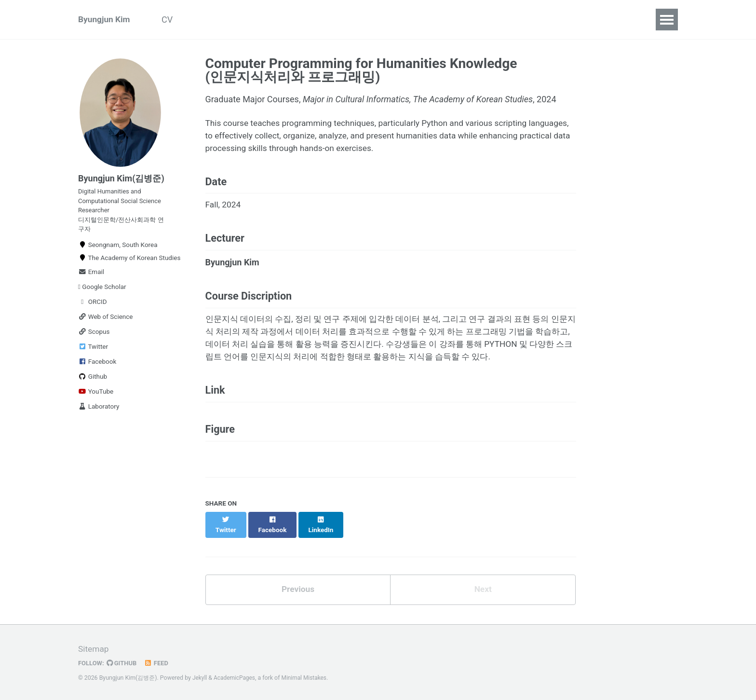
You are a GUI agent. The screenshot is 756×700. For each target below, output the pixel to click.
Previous (298, 606)
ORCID (93, 308)
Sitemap (94, 650)
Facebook (97, 368)
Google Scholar (102, 293)
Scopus (94, 338)
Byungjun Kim (105, 20)
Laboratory (99, 412)
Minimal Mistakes (307, 678)
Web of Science (106, 323)
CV (172, 20)
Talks (270, 20)
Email (91, 278)
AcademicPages (236, 678)
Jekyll (200, 678)
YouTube (96, 398)
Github (93, 383)
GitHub (123, 663)
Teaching (316, 20)
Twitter (93, 353)
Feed (159, 663)
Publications (219, 20)
